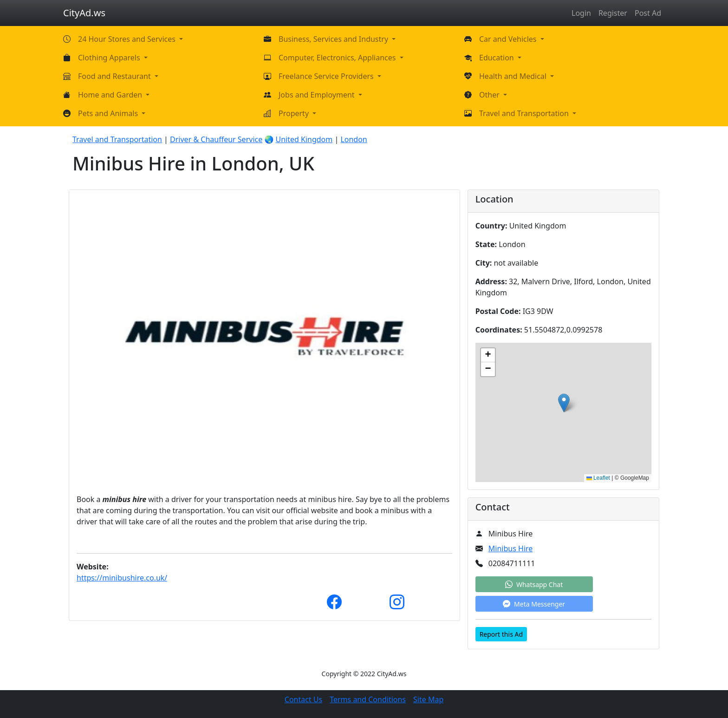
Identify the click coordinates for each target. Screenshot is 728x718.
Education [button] (497, 58)
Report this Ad (501, 634)
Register (613, 13)
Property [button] (295, 113)
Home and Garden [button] (111, 95)
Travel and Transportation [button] (525, 113)
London (354, 139)
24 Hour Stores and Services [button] (128, 39)
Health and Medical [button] (514, 76)
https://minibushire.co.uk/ (122, 578)
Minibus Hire (511, 548)
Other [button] (490, 95)
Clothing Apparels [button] (110, 58)
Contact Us (303, 699)
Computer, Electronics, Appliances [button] (338, 58)
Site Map (428, 699)
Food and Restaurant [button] (115, 76)
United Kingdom (304, 139)
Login (581, 13)
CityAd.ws (84, 13)
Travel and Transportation (117, 139)
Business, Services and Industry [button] (334, 39)
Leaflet (598, 478)
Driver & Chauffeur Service (216, 139)
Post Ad (648, 13)
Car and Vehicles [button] (509, 39)
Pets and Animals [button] (109, 113)
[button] (564, 403)
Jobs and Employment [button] (318, 95)
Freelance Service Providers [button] (327, 76)
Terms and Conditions (368, 699)
